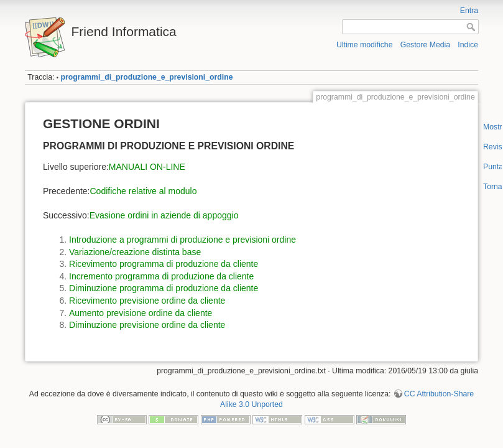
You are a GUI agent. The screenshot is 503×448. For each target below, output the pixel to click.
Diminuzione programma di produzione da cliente (164, 288)
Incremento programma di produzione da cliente (161, 276)
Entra (469, 11)
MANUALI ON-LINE (147, 167)
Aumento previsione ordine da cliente (141, 313)
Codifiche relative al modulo (144, 191)
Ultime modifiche (365, 45)
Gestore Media (425, 45)
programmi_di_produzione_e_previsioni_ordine (146, 77)
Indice (468, 45)
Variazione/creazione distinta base (135, 252)
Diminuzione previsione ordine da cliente (147, 325)
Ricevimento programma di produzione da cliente (164, 264)
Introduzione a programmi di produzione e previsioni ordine (182, 240)
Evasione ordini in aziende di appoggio (164, 215)
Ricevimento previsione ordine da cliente (147, 301)
